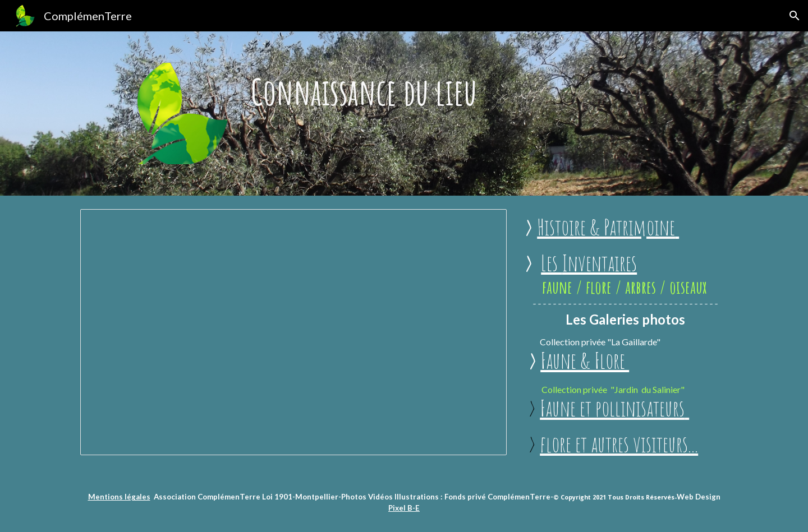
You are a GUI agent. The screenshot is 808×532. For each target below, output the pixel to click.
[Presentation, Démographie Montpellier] (293, 332)
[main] (404, 92)
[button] (795, 16)
